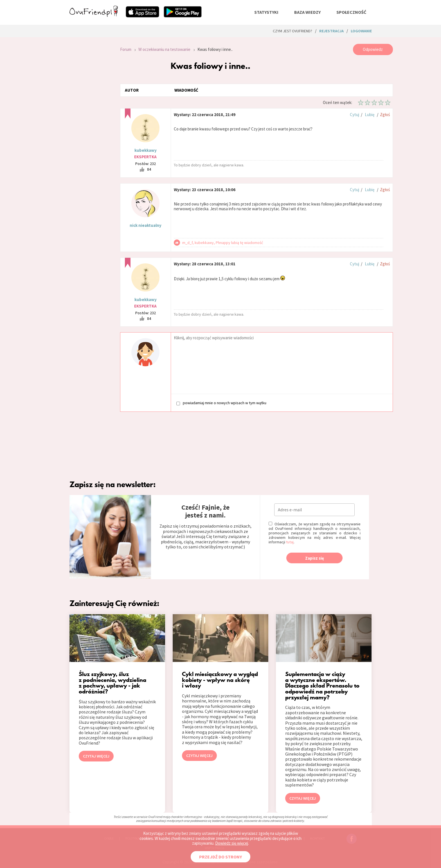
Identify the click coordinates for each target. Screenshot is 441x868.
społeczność (351, 12)
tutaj (290, 542)
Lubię (370, 115)
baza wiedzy (307, 12)
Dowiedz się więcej (232, 843)
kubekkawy (146, 150)
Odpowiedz (373, 49)
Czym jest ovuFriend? (292, 31)
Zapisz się (315, 558)
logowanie (361, 31)
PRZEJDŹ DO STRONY (220, 857)
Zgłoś (385, 115)
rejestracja (331, 31)
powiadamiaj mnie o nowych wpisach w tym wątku (221, 403)
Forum (126, 49)
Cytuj (355, 115)
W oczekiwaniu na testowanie (164, 49)
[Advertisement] (91, 119)
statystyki (266, 12)
